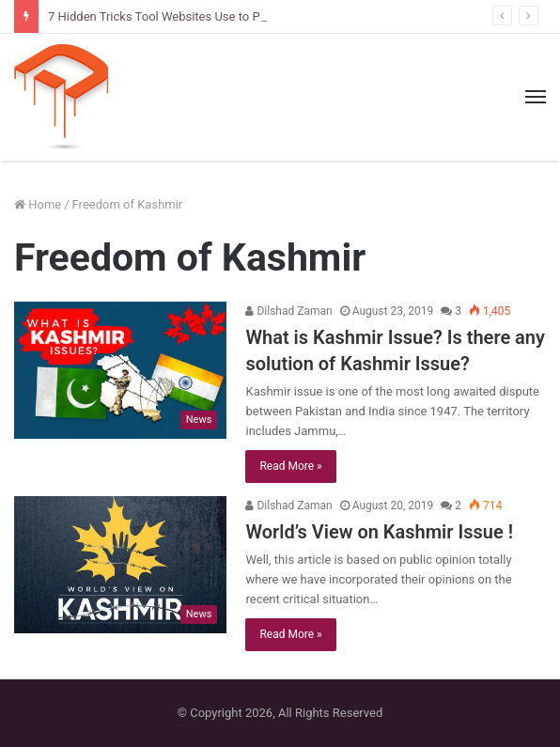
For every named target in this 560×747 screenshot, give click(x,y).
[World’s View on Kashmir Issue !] (120, 565)
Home (38, 204)
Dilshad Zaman (288, 311)
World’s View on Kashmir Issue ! (379, 532)
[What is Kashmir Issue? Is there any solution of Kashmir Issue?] (120, 370)
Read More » (290, 466)
